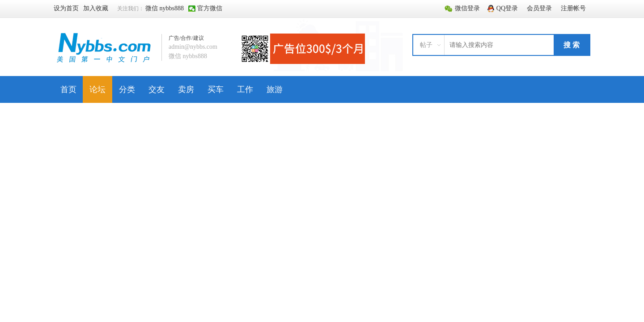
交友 (157, 89)
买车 (216, 89)
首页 (68, 89)
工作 (245, 89)
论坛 (97, 89)
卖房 (186, 89)
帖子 (426, 45)
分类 (127, 89)
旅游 (275, 89)
